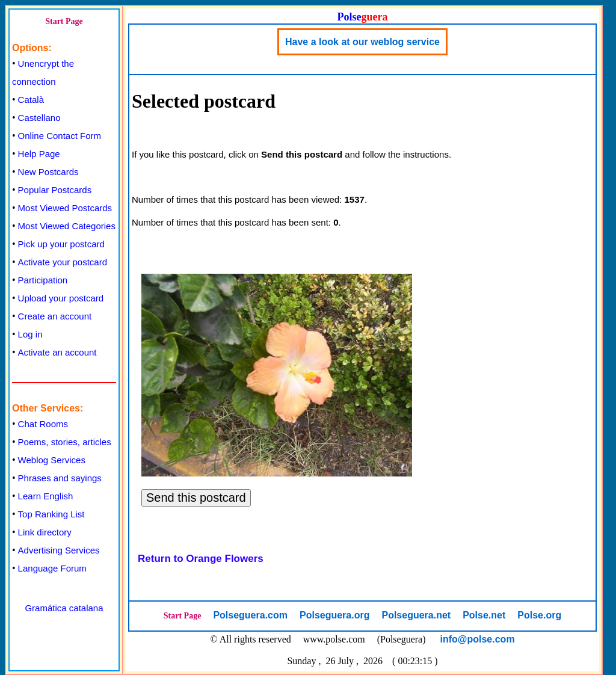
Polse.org (539, 615)
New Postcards (48, 172)
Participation (43, 280)
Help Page (39, 154)
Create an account (55, 316)
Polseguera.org (334, 615)
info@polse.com (478, 639)
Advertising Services (59, 550)
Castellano (39, 118)
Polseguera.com (250, 615)
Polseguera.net (416, 615)
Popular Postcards (55, 190)
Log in (30, 334)
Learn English (46, 496)
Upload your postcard (61, 298)
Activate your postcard (63, 262)
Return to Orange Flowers (201, 559)
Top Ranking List (51, 514)
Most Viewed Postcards (65, 208)
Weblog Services (52, 460)
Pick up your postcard (61, 244)
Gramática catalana (64, 608)
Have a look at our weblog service (362, 42)
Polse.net (484, 615)
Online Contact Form (60, 136)
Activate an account (57, 352)
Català (31, 100)
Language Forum (52, 568)
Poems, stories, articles (65, 442)
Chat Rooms (43, 424)
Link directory (45, 532)
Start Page (64, 21)
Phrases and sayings (60, 478)
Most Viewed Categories (67, 226)
